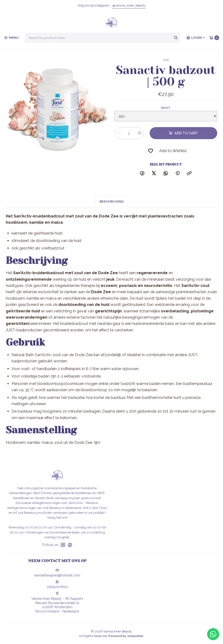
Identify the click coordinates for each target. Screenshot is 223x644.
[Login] (196, 38)
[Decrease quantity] (119, 133)
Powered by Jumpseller (126, 636)
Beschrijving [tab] (112, 207)
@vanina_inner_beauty (129, 5)
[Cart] (214, 38)
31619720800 (57, 584)
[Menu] (11, 38)
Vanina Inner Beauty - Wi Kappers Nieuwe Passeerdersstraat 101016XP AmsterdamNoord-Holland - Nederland (57, 603)
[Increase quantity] (140, 133)
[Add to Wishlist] (166, 151)
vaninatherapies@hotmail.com (57, 573)
